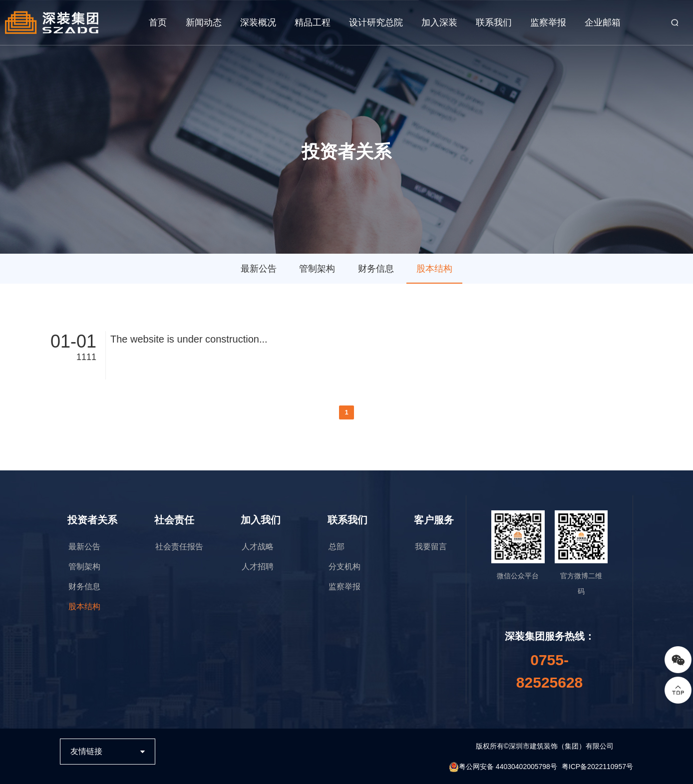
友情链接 (86, 751)
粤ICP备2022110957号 (597, 767)
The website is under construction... (189, 339)
